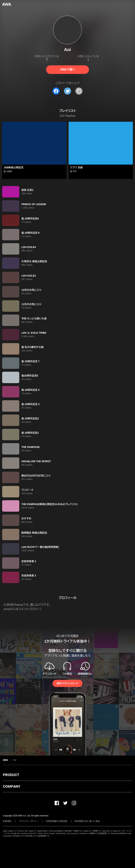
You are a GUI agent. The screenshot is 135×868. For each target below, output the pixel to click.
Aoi (15, 760)
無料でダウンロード (67, 683)
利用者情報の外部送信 (57, 821)
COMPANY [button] (12, 786)
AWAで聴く (67, 70)
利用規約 (7, 821)
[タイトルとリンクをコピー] (79, 91)
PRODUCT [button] (11, 775)
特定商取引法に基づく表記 (87, 821)
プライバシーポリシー (29, 821)
